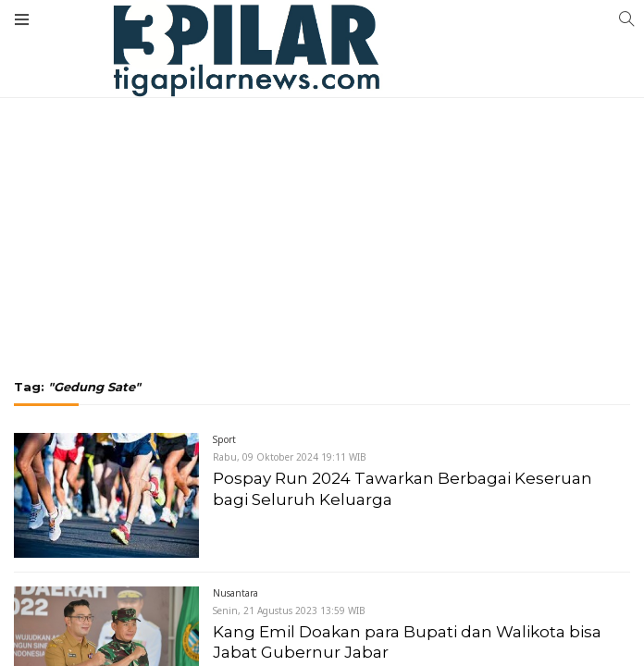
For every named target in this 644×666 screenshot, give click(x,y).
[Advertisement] (322, 139)
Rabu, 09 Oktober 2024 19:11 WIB (290, 457)
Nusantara (235, 593)
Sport (224, 439)
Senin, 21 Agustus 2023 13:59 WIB (289, 610)
